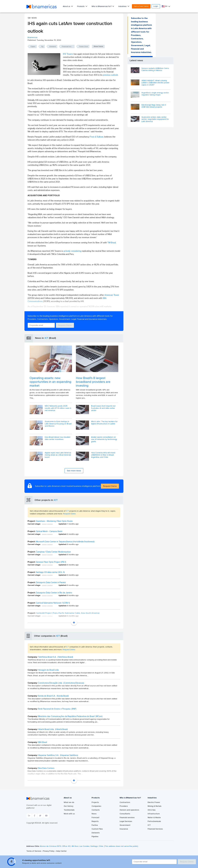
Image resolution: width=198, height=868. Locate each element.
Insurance (124, 829)
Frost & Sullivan (97, 137)
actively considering (73, 251)
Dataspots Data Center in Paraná (51, 582)
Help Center (61, 851)
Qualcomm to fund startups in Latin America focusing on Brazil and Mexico (58, 424)
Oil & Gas (152, 810)
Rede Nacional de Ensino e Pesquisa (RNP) (57, 709)
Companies (96, 806)
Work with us (69, 814)
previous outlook (110, 75)
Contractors (125, 802)
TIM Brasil (112, 243)
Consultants (125, 814)
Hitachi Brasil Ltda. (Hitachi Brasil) (53, 729)
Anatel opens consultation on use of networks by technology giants (104, 439)
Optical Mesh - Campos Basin (49, 531)
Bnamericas (33, 37)
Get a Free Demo (141, 6)
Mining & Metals (154, 806)
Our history (69, 806)
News (94, 814)
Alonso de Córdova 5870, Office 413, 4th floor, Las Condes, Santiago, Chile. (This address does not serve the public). (89, 846)
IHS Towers (68, 54)
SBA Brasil (42, 742)
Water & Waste (154, 818)
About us (67, 6)
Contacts (96, 810)
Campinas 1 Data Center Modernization (53, 552)
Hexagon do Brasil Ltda (48, 670)
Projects (95, 802)
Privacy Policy (49, 851)
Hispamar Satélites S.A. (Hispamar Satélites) (58, 755)
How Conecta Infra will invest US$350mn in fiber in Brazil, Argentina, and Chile (103, 455)
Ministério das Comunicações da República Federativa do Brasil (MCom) (70, 716)
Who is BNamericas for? (102, 6)
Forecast (95, 818)
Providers (124, 806)
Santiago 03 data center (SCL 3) (50, 572)
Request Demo (65, 325)
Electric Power (154, 802)
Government (125, 825)
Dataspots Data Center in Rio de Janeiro (54, 593)
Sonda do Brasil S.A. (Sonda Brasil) (53, 696)
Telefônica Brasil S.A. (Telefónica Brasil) (55, 657)
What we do (69, 802)
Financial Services (155, 829)
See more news (74, 471)
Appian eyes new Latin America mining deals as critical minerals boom (58, 455)
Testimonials (69, 810)
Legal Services (126, 821)
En (165, 6)
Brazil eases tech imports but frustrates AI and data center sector (103, 408)
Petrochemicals (154, 821)
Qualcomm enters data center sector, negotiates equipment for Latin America (155, 119)
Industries (123, 6)
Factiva (95, 825)
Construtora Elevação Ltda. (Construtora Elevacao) (61, 683)
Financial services (127, 818)
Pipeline (95, 837)
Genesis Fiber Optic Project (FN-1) (51, 562)
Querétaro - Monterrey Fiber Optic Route (54, 521)
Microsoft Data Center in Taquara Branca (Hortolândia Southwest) (65, 542)
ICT (47, 338)
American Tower (112, 295)
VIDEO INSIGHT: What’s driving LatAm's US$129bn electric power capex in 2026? (155, 83)
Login (156, 6)
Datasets (96, 833)
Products (81, 6)
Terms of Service (34, 851)
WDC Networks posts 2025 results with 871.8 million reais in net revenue (58, 408)
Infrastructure (154, 814)
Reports (95, 821)
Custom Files (97, 829)
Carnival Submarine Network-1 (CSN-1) (53, 603)
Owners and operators (129, 810)
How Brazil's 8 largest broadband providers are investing (93, 382)
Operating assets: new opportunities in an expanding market (50, 382)
